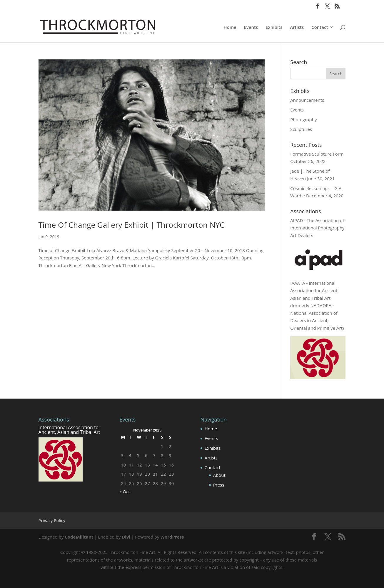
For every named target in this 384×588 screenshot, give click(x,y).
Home (230, 28)
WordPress (172, 537)
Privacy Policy (52, 520)
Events (251, 28)
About (219, 475)
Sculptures (301, 129)
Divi (126, 537)
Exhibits (274, 28)
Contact (320, 28)
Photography (303, 119)
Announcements (307, 100)
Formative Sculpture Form (317, 154)
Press (219, 485)
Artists (297, 28)
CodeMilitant (79, 537)
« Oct (125, 492)
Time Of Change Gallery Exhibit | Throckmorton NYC (132, 225)
